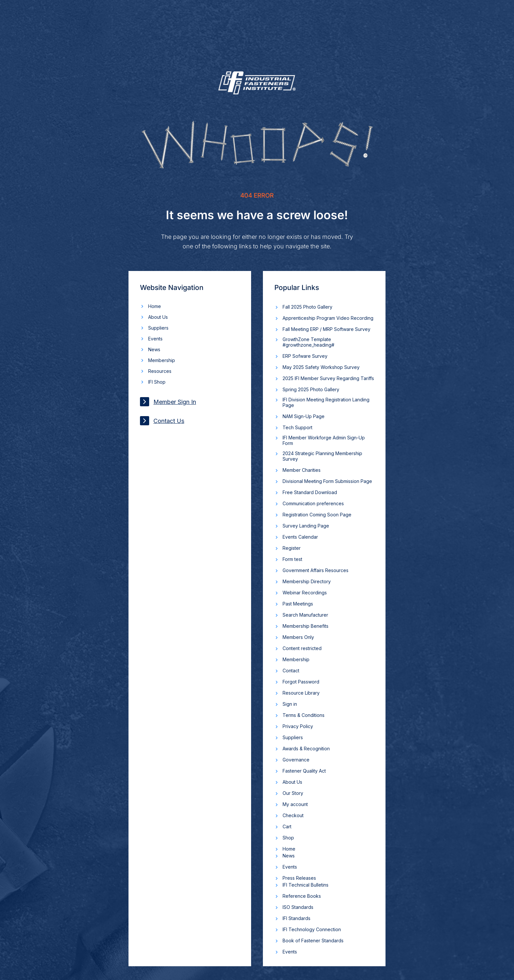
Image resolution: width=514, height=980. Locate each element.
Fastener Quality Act (304, 771)
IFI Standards (297, 918)
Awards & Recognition (306, 749)
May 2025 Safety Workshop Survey (321, 367)
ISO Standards (298, 907)
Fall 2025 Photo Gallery (307, 307)
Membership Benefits (306, 626)
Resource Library (301, 693)
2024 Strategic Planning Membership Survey (322, 456)
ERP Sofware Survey (305, 356)
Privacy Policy (298, 726)
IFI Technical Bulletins (306, 885)
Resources (160, 371)
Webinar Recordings (305, 593)
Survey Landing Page (306, 526)
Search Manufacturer (305, 615)
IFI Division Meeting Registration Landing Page (326, 402)
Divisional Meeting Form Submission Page (327, 481)
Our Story (293, 793)
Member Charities (302, 470)
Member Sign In (168, 402)
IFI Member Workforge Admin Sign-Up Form (324, 440)
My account (295, 804)
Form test (292, 559)
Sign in (290, 704)
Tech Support (297, 427)
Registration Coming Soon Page (317, 515)
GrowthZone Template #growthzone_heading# (308, 342)
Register (292, 548)
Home (155, 306)
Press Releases (299, 878)
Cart (287, 826)
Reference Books (302, 896)
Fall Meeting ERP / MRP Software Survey (326, 329)
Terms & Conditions (304, 715)
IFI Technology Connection (312, 929)
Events (155, 339)
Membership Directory (307, 581)
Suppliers (158, 328)
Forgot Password (301, 682)
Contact (291, 671)
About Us (158, 317)
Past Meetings (298, 604)
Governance (296, 760)
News (154, 349)
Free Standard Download (310, 492)
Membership (162, 360)
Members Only (298, 637)
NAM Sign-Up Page (304, 416)
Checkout (293, 815)
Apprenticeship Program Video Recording (328, 318)
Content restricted (302, 648)
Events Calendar (300, 537)
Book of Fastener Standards (313, 941)
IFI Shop (157, 382)
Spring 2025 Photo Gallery (311, 389)
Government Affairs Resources (316, 570)
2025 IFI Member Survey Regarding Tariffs (328, 378)
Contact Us (162, 421)
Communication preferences (313, 503)
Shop (288, 838)
